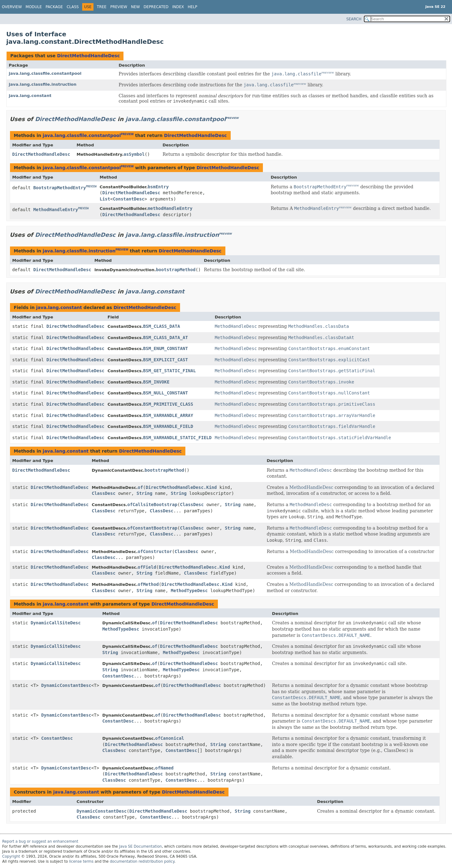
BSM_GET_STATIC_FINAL (170, 371)
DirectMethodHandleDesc (88, 56)
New (135, 7)
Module (34, 7)
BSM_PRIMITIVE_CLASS (168, 404)
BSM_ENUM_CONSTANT (166, 348)
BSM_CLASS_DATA (162, 326)
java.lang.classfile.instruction (43, 84)
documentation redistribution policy (142, 861)
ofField (147, 567)
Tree (102, 7)
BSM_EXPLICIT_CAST (166, 360)
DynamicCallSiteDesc (56, 623)
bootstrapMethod (176, 270)
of (141, 487)
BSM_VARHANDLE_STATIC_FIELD (177, 438)
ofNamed (164, 768)
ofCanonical (170, 738)
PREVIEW (328, 73)
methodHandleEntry (170, 208)
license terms (81, 861)
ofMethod (148, 584)
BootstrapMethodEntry (60, 188)
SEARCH (354, 19)
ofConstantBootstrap (152, 528)
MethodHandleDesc (311, 487)
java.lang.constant (30, 96)
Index (178, 7)
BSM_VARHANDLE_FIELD (168, 426)
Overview (12, 7)
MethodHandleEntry (55, 210)
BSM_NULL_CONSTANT (166, 393)
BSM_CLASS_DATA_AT (166, 338)
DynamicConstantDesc (66, 685)
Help (193, 7)
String (145, 493)
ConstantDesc (129, 199)
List (105, 199)
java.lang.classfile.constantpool (45, 73)
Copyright (11, 856)
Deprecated (156, 7)
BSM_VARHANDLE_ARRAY (168, 415)
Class (73, 7)
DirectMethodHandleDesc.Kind (181, 487)
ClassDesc (103, 493)
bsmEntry (158, 187)
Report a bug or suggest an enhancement (40, 841)
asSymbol (134, 154)
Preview (119, 7)
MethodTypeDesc (189, 591)
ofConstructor (155, 551)
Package (54, 7)
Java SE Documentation (141, 846)
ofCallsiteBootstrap (152, 505)
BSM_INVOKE (156, 382)
